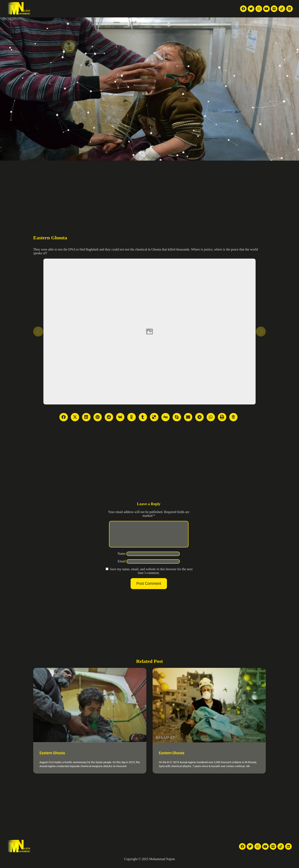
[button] (179, 9)
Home (44, 9)
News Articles (81, 9)
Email (122, 566)
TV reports (59, 9)
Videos (99, 9)
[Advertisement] (149, 192)
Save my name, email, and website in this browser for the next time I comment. (151, 576)
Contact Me (165, 9)
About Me (146, 9)
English (197, 9)
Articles (130, 9)
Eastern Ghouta (52, 758)
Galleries (114, 9)
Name (122, 559)
